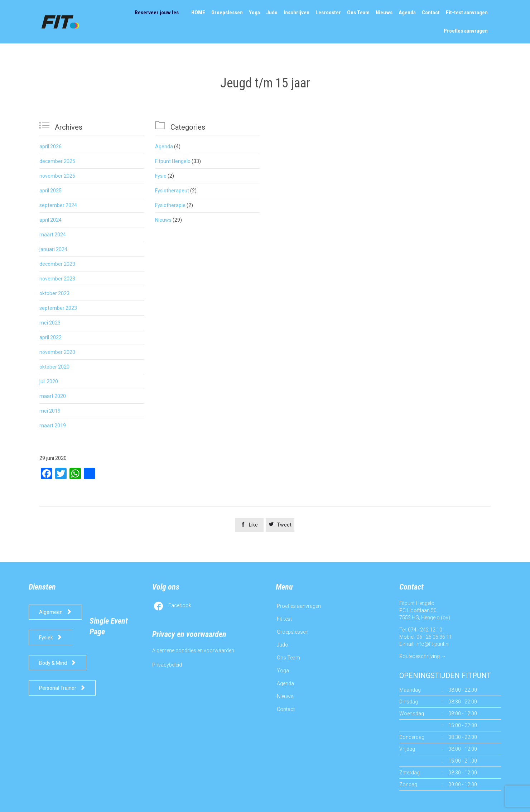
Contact (286, 709)
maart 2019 (53, 426)
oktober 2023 (54, 293)
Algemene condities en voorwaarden (193, 650)
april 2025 (50, 191)
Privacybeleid (167, 665)
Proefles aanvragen (299, 606)
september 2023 (58, 308)
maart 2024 (53, 235)
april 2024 (50, 220)
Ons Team (288, 658)
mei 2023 (50, 323)
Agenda (164, 146)
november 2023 (57, 279)
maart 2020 (53, 396)
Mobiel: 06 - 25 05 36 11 (426, 637)
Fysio (161, 176)
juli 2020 (49, 381)
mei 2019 (50, 411)
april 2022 (50, 337)
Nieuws (163, 220)
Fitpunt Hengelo (173, 161)
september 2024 (58, 205)
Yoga (283, 671)
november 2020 (57, 352)
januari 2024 (53, 249)
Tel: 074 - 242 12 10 (421, 630)
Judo (283, 645)
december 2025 (57, 161)
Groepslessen (293, 632)
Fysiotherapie (170, 205)
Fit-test (284, 619)
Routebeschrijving (420, 656)
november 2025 (57, 176)
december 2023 (57, 264)
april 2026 (50, 146)
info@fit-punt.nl (432, 644)
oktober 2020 (54, 367)
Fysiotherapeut (172, 191)
